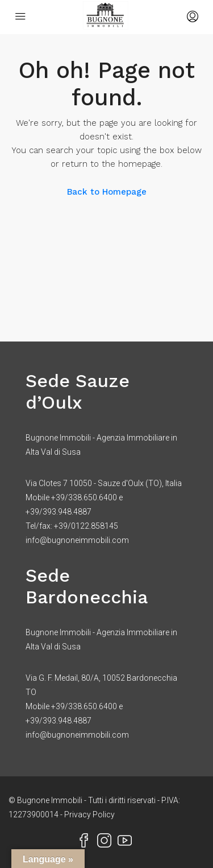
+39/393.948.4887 (59, 512)
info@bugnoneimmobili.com (77, 540)
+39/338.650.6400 (84, 497)
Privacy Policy (89, 814)
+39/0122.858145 (86, 526)
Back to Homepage (107, 192)
